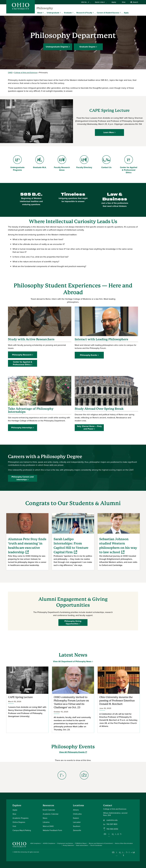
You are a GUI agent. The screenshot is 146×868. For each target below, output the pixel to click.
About (40, 13)
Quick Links (101, 2)
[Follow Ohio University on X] (127, 852)
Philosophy (45, 8)
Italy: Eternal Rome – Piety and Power (89, 428)
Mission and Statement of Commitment (101, 843)
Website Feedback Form (52, 830)
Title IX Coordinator (96, 845)
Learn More (109, 132)
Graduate (68, 13)
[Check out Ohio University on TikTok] (130, 852)
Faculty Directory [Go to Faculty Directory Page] (84, 162)
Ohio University (22, 852)
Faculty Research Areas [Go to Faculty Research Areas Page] (62, 163)
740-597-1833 (112, 824)
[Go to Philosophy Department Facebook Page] (84, 775)
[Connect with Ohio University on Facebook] (113, 852)
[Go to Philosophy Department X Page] (62, 775)
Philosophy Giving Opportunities (73, 622)
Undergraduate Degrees (57, 47)
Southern (77, 826)
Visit (14, 826)
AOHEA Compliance (49, 843)
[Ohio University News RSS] (134, 852)
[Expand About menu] (44, 13)
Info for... (86, 2)
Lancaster (77, 822)
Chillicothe (77, 814)
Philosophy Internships (22, 428)
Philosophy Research (22, 355)
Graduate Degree (87, 47)
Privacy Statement (68, 845)
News (45, 818)
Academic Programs (20, 818)
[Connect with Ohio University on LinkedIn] (120, 852)
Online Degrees (19, 822)
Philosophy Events (89, 355)
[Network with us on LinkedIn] (113, 834)
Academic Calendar (51, 814)
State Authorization (82, 845)
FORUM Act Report (81, 843)
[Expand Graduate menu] (73, 13)
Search (134, 2)
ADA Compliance (36, 843)
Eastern (76, 818)
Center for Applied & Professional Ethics (23, 363)
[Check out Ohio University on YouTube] (123, 854)
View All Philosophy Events (73, 752)
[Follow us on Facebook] (105, 834)
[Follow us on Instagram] (109, 836)
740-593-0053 (112, 829)
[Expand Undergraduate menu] (61, 13)
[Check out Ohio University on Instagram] (117, 855)
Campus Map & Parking (22, 830)
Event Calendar (49, 810)
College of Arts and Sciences (26, 72)
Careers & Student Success (108, 13)
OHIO (10, 72)
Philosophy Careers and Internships (23, 478)
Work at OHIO (48, 826)
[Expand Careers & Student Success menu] (121, 13)
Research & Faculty (84, 13)
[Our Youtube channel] (117, 834)
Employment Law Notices (65, 843)
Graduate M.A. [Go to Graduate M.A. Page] (40, 162)
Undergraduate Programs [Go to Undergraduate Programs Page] (17, 163)
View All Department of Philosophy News (72, 661)
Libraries (46, 822)
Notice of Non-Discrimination (124, 843)
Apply (114, 2)
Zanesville (77, 830)
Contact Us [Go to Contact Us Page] (109, 162)
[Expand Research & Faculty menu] (94, 13)
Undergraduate (53, 13)
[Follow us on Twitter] (121, 834)
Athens (76, 810)
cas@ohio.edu (112, 820)
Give (124, 2)
